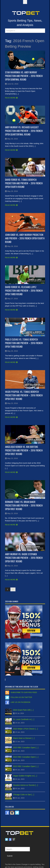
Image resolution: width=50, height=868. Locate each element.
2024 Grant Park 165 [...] (23, 710)
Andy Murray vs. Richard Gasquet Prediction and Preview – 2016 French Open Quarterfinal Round (24, 131)
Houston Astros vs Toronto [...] (26, 785)
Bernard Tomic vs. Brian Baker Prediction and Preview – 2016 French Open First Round (24, 505)
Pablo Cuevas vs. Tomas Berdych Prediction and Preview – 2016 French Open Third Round (24, 343)
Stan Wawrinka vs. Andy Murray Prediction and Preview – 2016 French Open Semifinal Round (24, 76)
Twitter (7, 840)
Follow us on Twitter (21, 697)
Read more (10, 98)
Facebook (10, 840)
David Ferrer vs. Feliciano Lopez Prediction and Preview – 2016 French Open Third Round (24, 291)
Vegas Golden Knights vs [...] (25, 776)
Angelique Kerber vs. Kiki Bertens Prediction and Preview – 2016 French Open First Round (24, 450)
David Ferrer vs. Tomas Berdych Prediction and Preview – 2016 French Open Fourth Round (24, 183)
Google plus (14, 840)
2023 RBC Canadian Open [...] (26, 748)
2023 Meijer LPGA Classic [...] (25, 729)
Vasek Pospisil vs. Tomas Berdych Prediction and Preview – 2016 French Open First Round (24, 395)
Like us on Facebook (21, 702)
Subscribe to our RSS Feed (24, 692)
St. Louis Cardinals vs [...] (24, 719)
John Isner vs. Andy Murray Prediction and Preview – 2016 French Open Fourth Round (25, 238)
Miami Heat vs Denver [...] (24, 738)
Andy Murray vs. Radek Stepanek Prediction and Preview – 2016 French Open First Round (24, 558)
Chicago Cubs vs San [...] (24, 795)
